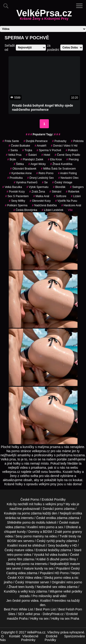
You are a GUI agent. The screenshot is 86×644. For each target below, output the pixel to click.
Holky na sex (39, 618)
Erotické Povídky (54, 499)
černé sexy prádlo (68, 155)
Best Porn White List (18, 609)
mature (74, 522)
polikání (72, 150)
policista (77, 141)
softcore (60, 196)
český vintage (62, 182)
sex (55, 587)
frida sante (11, 141)
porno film (15, 559)
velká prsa (14, 155)
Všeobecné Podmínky (30, 638)
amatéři (40, 146)
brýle (12, 159)
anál (56, 596)
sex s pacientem (17, 196)
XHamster (32, 582)
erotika (77, 513)
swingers (77, 187)
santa (13, 150)
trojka (27, 150)
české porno (21, 601)
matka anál (41, 196)
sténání (55, 192)
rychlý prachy (56, 541)
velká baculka (12, 187)
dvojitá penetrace (36, 141)
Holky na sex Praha (65, 618)
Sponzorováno (75, 636)
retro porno (45, 173)
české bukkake (19, 146)
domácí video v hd (64, 146)
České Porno (30, 499)
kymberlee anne (20, 173)
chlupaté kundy (15, 532)
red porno (23, 564)
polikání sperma (16, 205)
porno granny (73, 532)
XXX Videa (25, 578)
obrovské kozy (40, 201)
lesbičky (54, 550)
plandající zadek (32, 159)
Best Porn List (46, 609)
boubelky (62, 545)
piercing (73, 159)
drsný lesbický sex (40, 178)
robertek (73, 192)
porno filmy (68, 559)
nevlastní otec (68, 178)
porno (59, 509)
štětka (19, 164)
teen (21, 587)
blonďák (59, 187)
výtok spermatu (37, 187)
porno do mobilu (34, 522)
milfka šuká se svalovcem (58, 169)
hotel (46, 155)
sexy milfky (17, 201)
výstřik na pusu (66, 201)
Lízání (76, 196)
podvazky (59, 141)
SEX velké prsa (29, 614)
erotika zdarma (57, 518)
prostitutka (15, 178)
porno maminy (34, 536)
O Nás (3, 638)
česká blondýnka (25, 210)
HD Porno (62, 573)
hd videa (51, 555)
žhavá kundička (61, 164)
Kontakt (15, 636)
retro (70, 582)
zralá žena (37, 192)
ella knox (55, 159)
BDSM (47, 532)
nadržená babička (44, 205)
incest (23, 545)
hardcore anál (71, 205)
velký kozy (28, 591)
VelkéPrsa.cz (44, 16)
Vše (70, 210)
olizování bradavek (23, 169)
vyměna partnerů (26, 182)
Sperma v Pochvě (49, 150)
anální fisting (67, 173)
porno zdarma (32, 513)
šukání (31, 155)
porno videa (62, 578)
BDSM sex (15, 541)
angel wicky (37, 164)
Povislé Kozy (16, 192)
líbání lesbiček (53, 210)
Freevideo (59, 601)
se (45, 182)
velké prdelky (73, 591)
